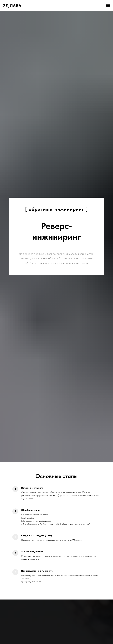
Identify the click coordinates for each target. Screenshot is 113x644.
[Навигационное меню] (108, 6)
